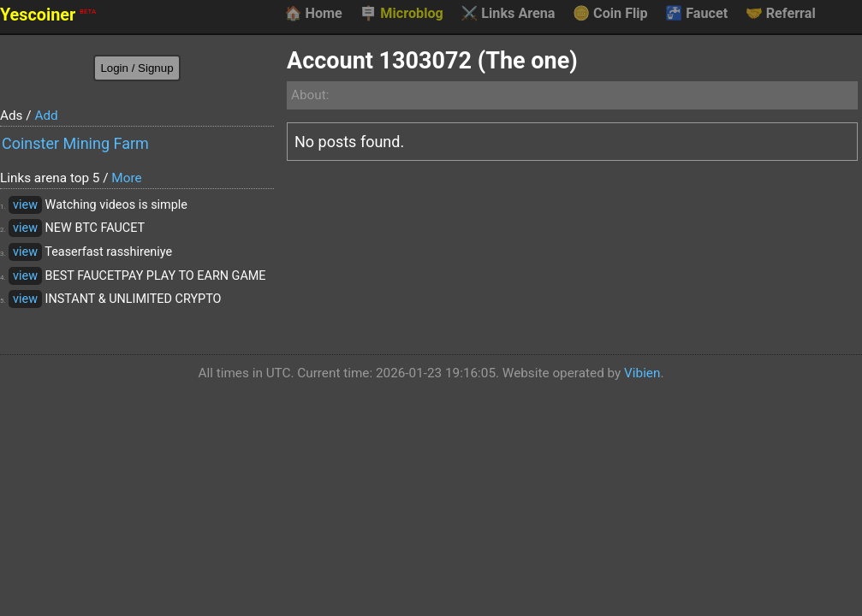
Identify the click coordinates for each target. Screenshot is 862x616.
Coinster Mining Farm (75, 143)
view (25, 205)
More (126, 178)
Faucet (696, 14)
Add (46, 115)
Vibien (642, 373)
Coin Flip (610, 14)
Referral (781, 14)
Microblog (401, 14)
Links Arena (508, 14)
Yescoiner (48, 15)
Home (313, 14)
